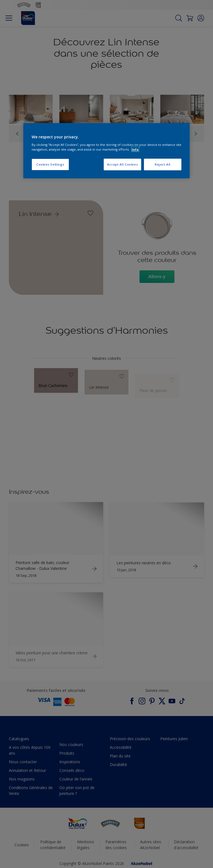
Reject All (163, 164)
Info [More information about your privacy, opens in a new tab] (135, 149)
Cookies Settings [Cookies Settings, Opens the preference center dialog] (50, 164)
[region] (106, 151)
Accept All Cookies (122, 164)
